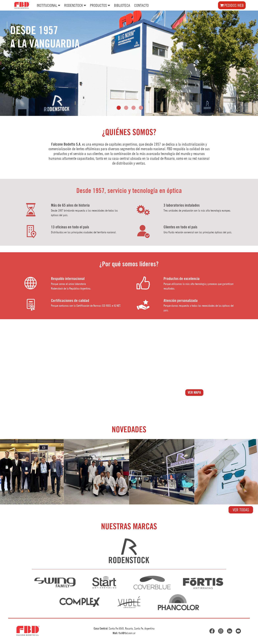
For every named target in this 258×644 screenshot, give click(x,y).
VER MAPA (194, 392)
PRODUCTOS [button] (100, 5)
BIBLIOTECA (122, 5)
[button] (119, 108)
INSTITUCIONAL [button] (48, 5)
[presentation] (1, 63)
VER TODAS (241, 510)
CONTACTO (141, 5)
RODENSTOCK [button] (75, 5)
